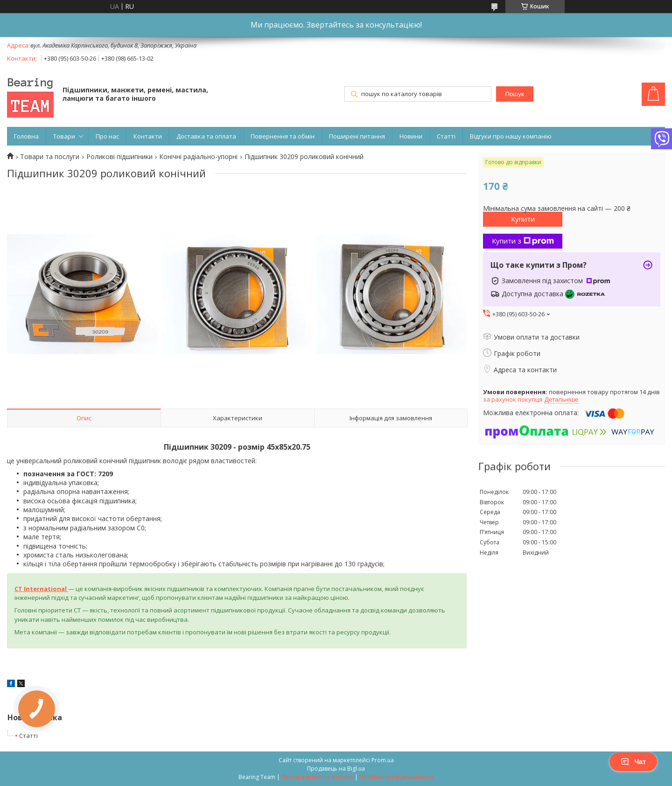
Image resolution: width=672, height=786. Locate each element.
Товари (64, 136)
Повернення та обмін (283, 136)
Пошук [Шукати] (514, 94)
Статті (446, 136)
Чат (633, 762)
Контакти (148, 136)
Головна (26, 136)
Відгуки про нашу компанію (511, 136)
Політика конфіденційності (396, 777)
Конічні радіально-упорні (198, 157)
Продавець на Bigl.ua (336, 769)
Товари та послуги (50, 157)
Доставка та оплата (206, 136)
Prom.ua (383, 760)
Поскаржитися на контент (317, 777)
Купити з (523, 241)
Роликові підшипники (119, 157)
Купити (523, 219)
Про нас (107, 136)
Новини (411, 136)
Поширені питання (357, 136)
